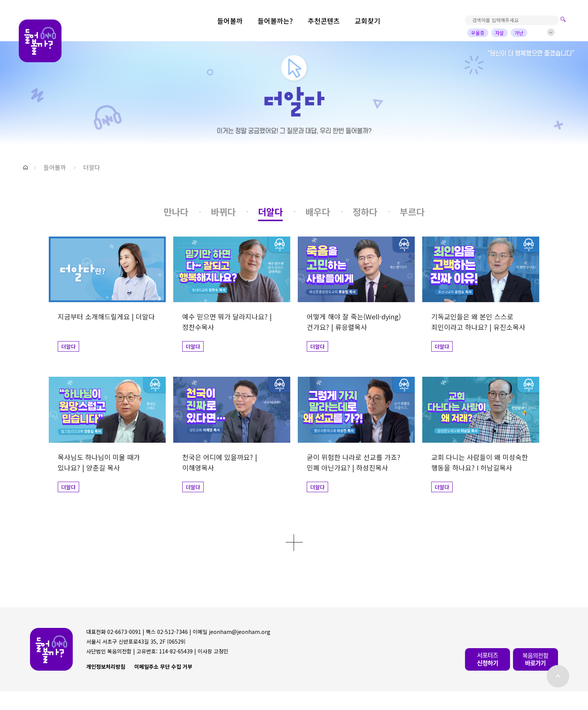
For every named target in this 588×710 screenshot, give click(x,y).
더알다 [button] (92, 167)
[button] (25, 167)
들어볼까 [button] (55, 167)
